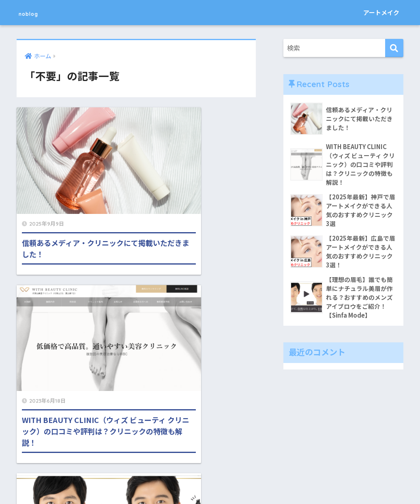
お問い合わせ (178, 480)
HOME (210, 463)
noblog (36, 12)
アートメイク (381, 12)
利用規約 (252, 480)
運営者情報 (217, 480)
